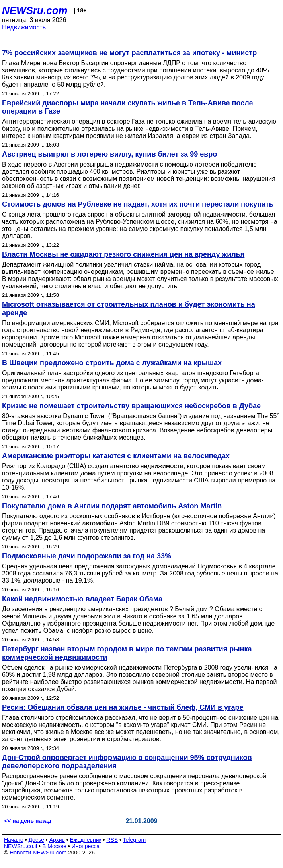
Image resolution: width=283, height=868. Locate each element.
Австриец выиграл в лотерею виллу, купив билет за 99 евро (109, 154)
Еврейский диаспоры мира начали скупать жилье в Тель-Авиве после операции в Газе (127, 107)
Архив (57, 840)
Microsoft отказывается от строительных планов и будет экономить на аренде (129, 309)
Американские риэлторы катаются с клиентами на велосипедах (116, 456)
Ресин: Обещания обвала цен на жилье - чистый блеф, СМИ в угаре (123, 707)
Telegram (135, 840)
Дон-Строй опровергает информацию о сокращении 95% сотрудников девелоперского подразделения (127, 762)
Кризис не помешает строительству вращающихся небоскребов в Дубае (131, 406)
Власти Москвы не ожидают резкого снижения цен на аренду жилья (123, 254)
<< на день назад (28, 821)
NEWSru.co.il (20, 846)
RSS (112, 840)
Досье (36, 840)
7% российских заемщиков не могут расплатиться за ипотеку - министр (129, 53)
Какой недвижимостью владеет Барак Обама (82, 599)
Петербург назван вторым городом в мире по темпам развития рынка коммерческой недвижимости (127, 653)
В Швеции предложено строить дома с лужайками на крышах (112, 363)
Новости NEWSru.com (38, 852)
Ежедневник (86, 840)
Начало (14, 840)
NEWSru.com (35, 10)
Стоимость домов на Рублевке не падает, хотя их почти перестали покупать (138, 204)
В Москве (54, 846)
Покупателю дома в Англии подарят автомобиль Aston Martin (112, 506)
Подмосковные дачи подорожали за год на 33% (87, 556)
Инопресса (86, 846)
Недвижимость (24, 27)
